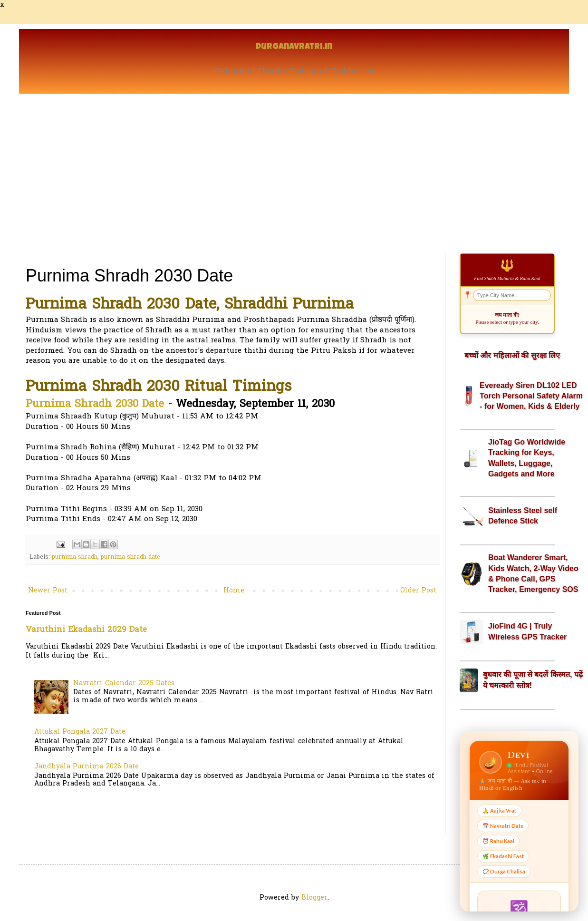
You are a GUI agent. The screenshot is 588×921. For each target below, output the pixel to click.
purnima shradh (75, 557)
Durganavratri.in (294, 47)
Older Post (418, 591)
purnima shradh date (130, 557)
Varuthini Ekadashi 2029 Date (86, 630)
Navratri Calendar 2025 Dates (124, 683)
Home (234, 591)
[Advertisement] (294, 165)
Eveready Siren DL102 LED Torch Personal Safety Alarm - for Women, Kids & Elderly (531, 396)
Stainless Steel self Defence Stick (523, 516)
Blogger (314, 898)
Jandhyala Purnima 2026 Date (87, 767)
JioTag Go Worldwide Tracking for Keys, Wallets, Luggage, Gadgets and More (527, 458)
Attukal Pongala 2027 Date (80, 732)
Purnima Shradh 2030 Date (95, 405)
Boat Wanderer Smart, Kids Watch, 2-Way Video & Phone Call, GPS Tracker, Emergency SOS (533, 573)
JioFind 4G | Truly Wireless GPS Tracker (527, 631)
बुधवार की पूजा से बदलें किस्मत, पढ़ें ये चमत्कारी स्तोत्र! (533, 680)
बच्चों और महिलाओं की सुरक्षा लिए (512, 355)
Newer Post (48, 591)
